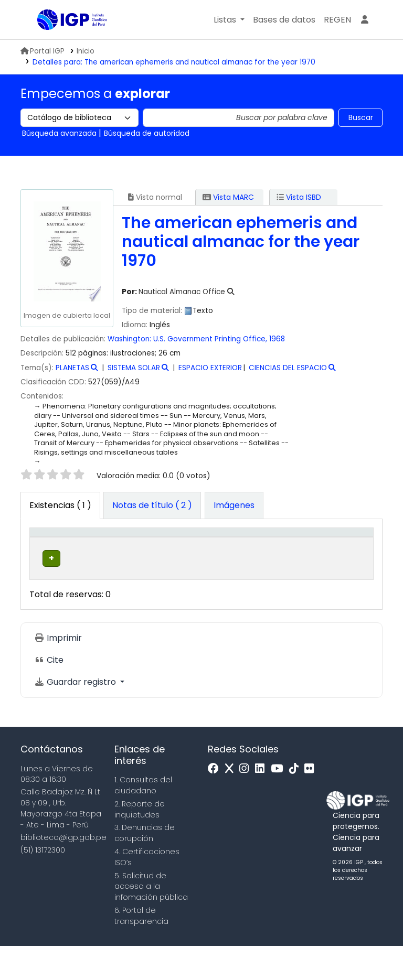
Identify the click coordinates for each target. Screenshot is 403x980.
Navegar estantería (227, 598)
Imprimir (58, 672)
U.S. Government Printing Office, (210, 339)
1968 (277, 339)
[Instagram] (247, 803)
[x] (232, 803)
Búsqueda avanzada (59, 133)
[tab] (152, 505)
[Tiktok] (296, 803)
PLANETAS (72, 368)
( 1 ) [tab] (60, 505)
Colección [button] (162, 560)
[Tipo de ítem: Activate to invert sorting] (52, 549)
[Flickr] (312, 803)
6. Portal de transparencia (141, 950)
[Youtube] (279, 803)
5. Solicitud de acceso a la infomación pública (151, 921)
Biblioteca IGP (63, 41)
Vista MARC (228, 197)
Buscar (361, 117)
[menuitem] (337, 20)
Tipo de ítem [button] (44, 549)
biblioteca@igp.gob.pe (63, 871)
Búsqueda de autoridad (147, 133)
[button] (229, 20)
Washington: (129, 339)
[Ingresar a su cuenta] (365, 20)
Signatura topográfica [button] (232, 554)
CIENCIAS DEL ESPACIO (288, 368)
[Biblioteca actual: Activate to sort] (105, 549)
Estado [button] (300, 560)
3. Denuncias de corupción (145, 868)
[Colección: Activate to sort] (170, 549)
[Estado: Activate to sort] (305, 549)
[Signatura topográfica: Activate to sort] (242, 549)
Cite (49, 694)
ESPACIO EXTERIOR (210, 368)
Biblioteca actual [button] (98, 554)
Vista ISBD (299, 197)
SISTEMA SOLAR (134, 368)
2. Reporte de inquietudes (140, 843)
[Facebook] (216, 803)
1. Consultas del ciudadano (143, 819)
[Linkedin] (262, 803)
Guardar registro (76, 716)
